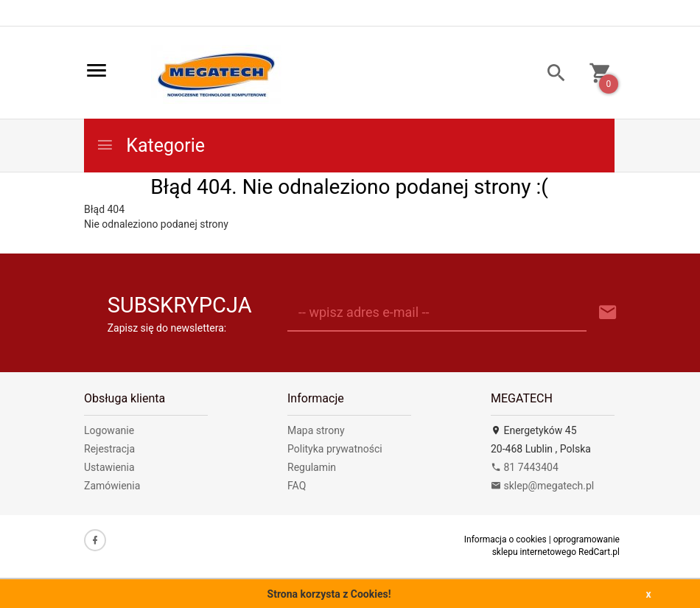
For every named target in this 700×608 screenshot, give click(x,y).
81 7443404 (525, 467)
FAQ (297, 486)
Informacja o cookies (505, 539)
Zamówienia (112, 486)
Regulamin (312, 467)
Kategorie (150, 146)
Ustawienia (109, 467)
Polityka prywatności (335, 449)
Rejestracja (109, 449)
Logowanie (109, 430)
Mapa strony (316, 430)
